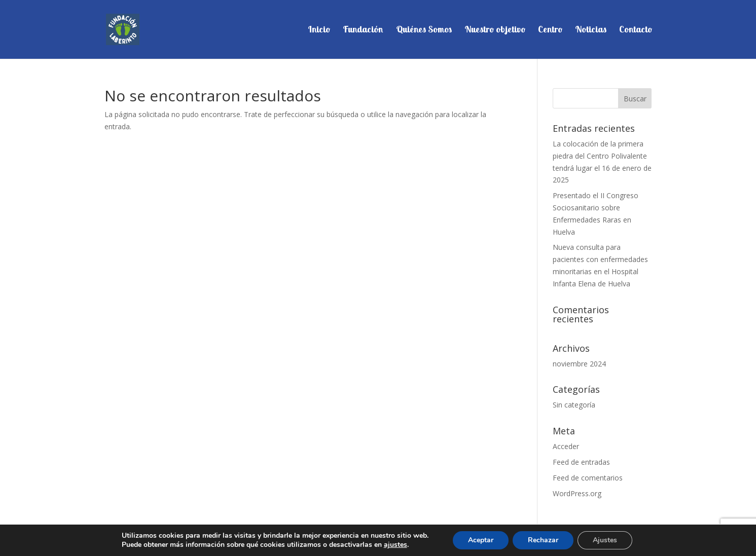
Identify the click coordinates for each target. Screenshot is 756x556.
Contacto (636, 30)
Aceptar (481, 540)
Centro (550, 30)
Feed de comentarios (588, 478)
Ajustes (605, 540)
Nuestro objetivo (495, 30)
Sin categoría (574, 405)
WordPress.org (577, 493)
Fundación (363, 30)
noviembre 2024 (579, 364)
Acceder (566, 446)
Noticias (591, 30)
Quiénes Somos (424, 30)
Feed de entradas (581, 462)
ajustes (395, 545)
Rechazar (543, 540)
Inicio (319, 30)
